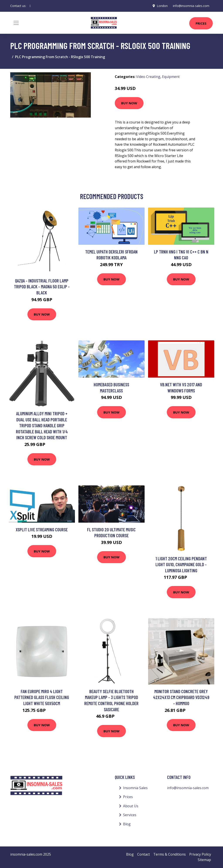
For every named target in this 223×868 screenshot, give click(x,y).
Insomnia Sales (135, 788)
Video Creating (148, 77)
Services (130, 815)
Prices (201, 23)
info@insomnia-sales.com (191, 6)
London (162, 6)
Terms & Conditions (170, 854)
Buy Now (129, 103)
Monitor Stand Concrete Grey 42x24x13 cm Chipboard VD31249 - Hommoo (181, 697)
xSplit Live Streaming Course (42, 529)
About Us (131, 806)
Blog (127, 824)
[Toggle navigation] (16, 23)
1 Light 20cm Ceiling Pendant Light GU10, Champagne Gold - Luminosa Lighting (181, 564)
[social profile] (30, 6)
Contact (144, 854)
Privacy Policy (200, 854)
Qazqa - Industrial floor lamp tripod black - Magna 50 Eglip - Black (42, 287)
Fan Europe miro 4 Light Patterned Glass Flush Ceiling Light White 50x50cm (42, 697)
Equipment (171, 77)
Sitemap (204, 860)
